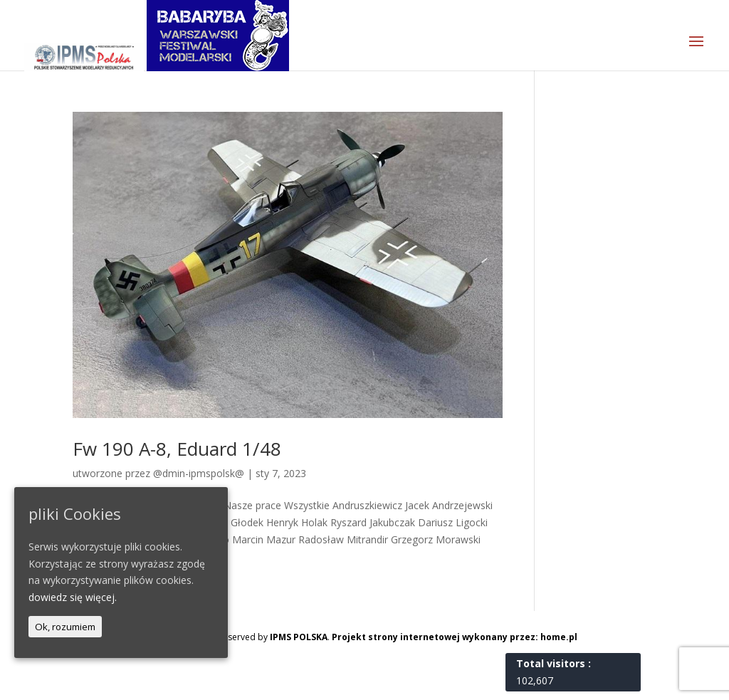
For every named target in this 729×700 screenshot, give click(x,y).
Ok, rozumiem (65, 627)
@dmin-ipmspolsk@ (199, 473)
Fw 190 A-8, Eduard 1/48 (177, 449)
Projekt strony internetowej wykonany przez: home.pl (455, 637)
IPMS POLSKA (299, 637)
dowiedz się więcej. (73, 597)
